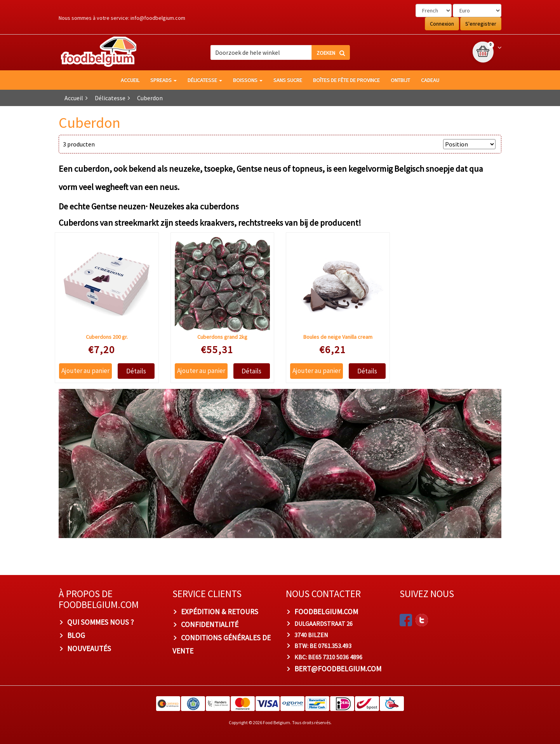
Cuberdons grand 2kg (222, 337)
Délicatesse (205, 80)
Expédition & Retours (220, 612)
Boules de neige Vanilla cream (338, 337)
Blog (76, 635)
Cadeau (430, 80)
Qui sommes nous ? (101, 622)
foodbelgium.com (326, 612)
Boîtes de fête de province (346, 80)
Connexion (442, 24)
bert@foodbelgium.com (338, 669)
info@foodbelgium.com (158, 18)
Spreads (163, 80)
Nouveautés (89, 648)
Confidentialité (210, 624)
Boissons (248, 80)
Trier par (428, 144)
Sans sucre (288, 80)
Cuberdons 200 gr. (107, 337)
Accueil (130, 80)
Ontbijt (400, 80)
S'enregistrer (481, 24)
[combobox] (280, 52)
